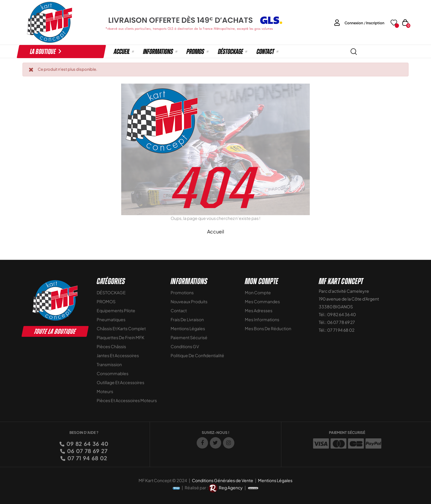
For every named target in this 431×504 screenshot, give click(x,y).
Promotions (182, 292)
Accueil (216, 231)
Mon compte (258, 292)
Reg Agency (231, 488)
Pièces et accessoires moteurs (127, 400)
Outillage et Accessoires (120, 382)
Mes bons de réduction (268, 328)
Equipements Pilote (116, 310)
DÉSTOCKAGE (111, 292)
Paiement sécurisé (189, 337)
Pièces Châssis (111, 346)
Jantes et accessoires (118, 355)
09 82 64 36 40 (87, 444)
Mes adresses (259, 310)
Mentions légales (188, 328)
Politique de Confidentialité (197, 355)
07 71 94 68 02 (87, 458)
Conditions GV (185, 346)
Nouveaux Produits (189, 301)
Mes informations (262, 319)
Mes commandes (262, 301)
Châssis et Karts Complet (121, 328)
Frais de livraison (187, 319)
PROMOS (106, 301)
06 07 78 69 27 (87, 451)
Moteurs (105, 391)
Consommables (113, 373)
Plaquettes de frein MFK (120, 337)
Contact (179, 310)
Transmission (109, 364)
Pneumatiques (111, 319)
